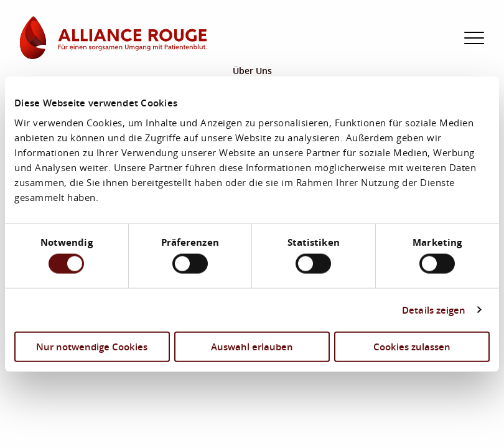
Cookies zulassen (412, 346)
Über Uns (252, 71)
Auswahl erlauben (252, 346)
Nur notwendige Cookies (92, 346)
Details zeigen (434, 310)
